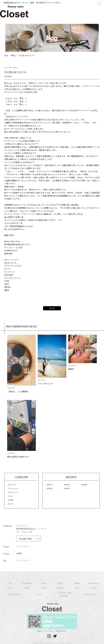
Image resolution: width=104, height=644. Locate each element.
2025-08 (84, 485)
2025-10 (49, 485)
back (52, 308)
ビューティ (12, 485)
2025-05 (67, 489)
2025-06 (49, 489)
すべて (10, 504)
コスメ (10, 496)
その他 (10, 500)
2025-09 (67, 485)
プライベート (13, 492)
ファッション (13, 489)
